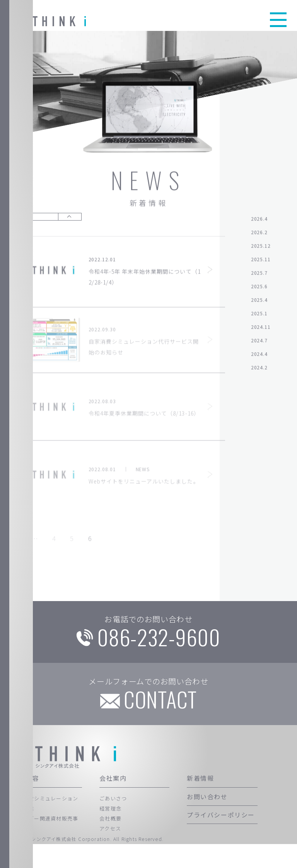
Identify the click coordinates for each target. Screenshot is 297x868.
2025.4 (259, 302)
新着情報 (200, 802)
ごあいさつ (113, 822)
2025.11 (261, 261)
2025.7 (259, 275)
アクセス (110, 853)
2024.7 (259, 342)
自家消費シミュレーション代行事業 (45, 827)
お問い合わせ (207, 820)
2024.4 (259, 356)
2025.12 (261, 248)
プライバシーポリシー (221, 839)
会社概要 (110, 843)
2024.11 (261, 329)
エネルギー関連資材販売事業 (45, 848)
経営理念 (110, 832)
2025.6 (259, 288)
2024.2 (259, 369)
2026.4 (259, 221)
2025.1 (259, 315)
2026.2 (259, 234)
